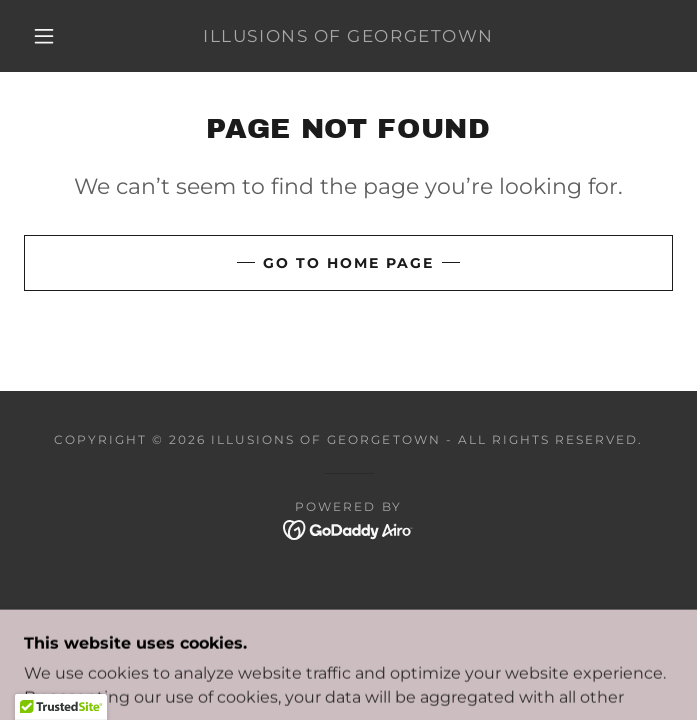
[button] (56, 36)
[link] (348, 36)
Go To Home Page (348, 263)
